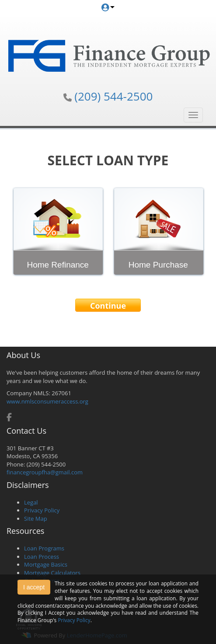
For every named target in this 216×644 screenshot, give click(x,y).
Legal (31, 502)
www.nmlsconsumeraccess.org (47, 401)
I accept (34, 587)
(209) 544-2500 (113, 96)
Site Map (36, 519)
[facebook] (9, 418)
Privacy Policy (42, 510)
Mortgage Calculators (52, 573)
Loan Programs (44, 548)
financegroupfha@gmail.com (45, 472)
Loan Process (42, 557)
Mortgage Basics (46, 564)
